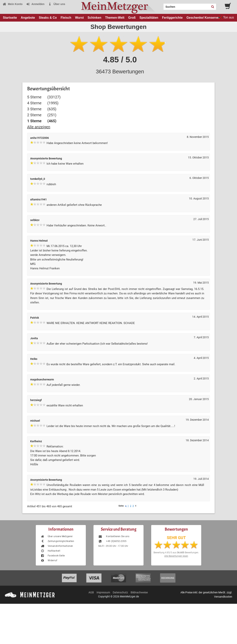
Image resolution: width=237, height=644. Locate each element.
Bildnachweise (139, 592)
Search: (161, 5)
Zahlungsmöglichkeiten (57, 541)
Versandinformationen (57, 546)
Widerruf (49, 560)
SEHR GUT (176, 538)
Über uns (57, 4)
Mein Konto (13, 4)
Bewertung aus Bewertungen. (176, 553)
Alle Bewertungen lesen (176, 556)
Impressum (103, 592)
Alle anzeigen (39, 127)
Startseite (10, 18)
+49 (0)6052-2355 (112, 541)
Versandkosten (223, 597)
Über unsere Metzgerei (57, 536)
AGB (91, 592)
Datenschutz (120, 592)
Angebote (28, 18)
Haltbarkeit (50, 551)
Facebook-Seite (53, 556)
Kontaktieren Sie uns (114, 536)
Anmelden (35, 4)
